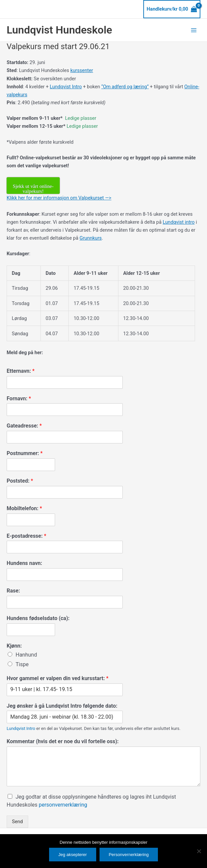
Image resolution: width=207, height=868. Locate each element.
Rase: (13, 591)
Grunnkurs (91, 238)
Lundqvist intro (179, 222)
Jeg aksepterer (73, 855)
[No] (199, 851)
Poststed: (20, 481)
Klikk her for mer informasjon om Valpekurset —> (59, 198)
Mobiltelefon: (24, 508)
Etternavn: (21, 371)
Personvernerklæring (129, 855)
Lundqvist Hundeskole (59, 30)
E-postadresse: (26, 536)
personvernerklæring (63, 805)
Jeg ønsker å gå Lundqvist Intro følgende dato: (62, 706)
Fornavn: (19, 398)
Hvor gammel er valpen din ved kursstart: (58, 678)
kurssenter (82, 70)
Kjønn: (14, 646)
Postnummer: (25, 453)
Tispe (22, 664)
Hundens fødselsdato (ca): (38, 618)
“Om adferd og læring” (125, 87)
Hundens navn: (24, 563)
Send (17, 822)
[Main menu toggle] (194, 30)
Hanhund (26, 655)
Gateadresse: (24, 426)
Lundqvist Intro (66, 87)
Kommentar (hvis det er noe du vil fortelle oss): (63, 741)
